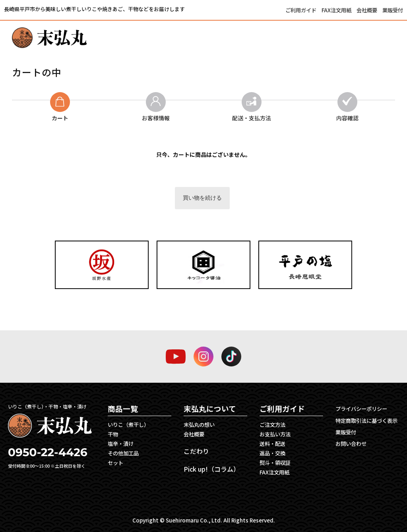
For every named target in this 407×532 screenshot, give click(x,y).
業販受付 (393, 10)
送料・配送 (272, 444)
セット (115, 463)
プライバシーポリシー (361, 409)
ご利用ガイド (301, 10)
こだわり (196, 451)
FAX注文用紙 (337, 10)
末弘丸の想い (199, 425)
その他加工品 (123, 453)
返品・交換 (272, 453)
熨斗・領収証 (275, 463)
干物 (113, 434)
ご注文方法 (272, 425)
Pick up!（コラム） (212, 469)
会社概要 (367, 10)
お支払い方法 (275, 434)
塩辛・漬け (121, 444)
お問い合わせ (351, 444)
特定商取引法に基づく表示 (366, 421)
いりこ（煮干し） (128, 425)
